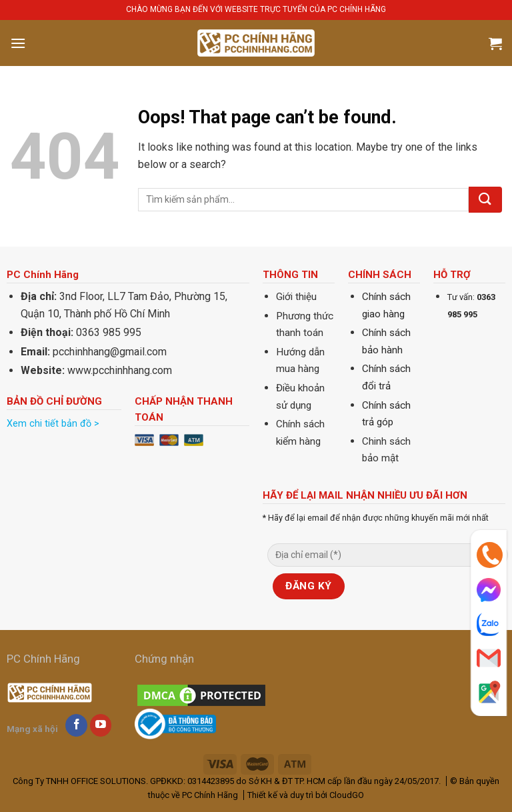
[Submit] (485, 200)
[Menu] (18, 43)
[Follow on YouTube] (101, 725)
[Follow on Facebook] (76, 725)
